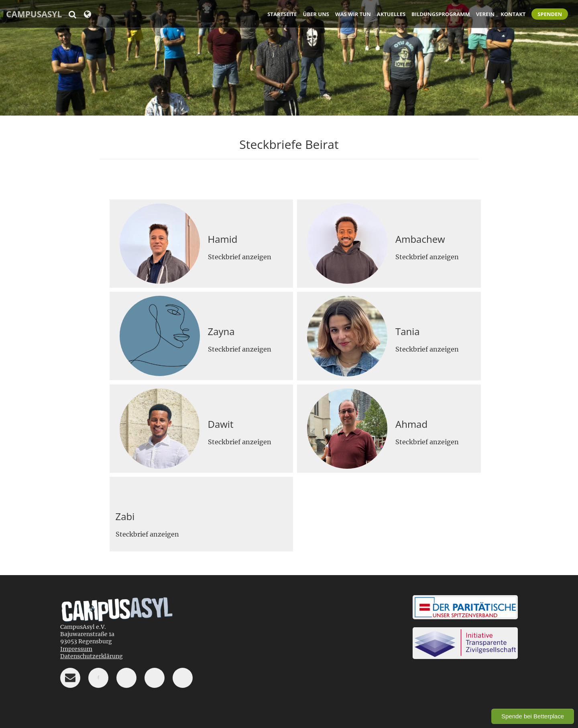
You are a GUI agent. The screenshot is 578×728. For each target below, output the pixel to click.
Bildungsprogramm (441, 14)
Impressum (76, 649)
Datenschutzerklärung (92, 656)
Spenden (550, 14)
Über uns (316, 14)
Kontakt (513, 14)
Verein (485, 14)
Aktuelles (391, 14)
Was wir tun (353, 14)
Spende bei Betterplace (533, 716)
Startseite (282, 14)
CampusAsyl (34, 14)
